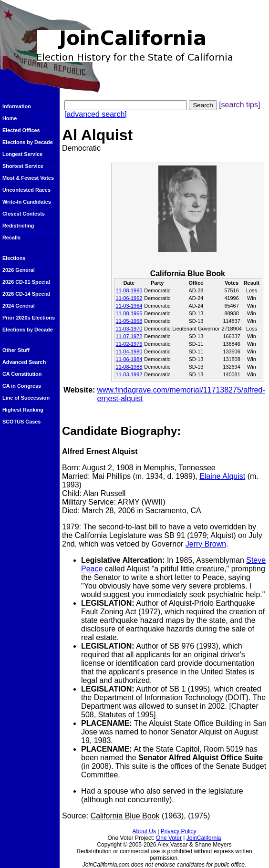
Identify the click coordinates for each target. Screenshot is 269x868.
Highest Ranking (23, 410)
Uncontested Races (26, 190)
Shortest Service (23, 166)
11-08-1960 (129, 290)
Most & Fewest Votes (28, 178)
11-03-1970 (129, 329)
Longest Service (22, 154)
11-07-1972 (129, 336)
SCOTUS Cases (21, 422)
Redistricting (18, 226)
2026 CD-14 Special (26, 294)
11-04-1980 (129, 351)
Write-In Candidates (27, 202)
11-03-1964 (129, 306)
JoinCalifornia (204, 838)
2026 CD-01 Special (26, 282)
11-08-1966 (129, 313)
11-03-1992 (129, 374)
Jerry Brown (206, 544)
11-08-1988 (129, 367)
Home (10, 118)
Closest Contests (24, 214)
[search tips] (239, 105)
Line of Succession (26, 398)
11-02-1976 (129, 344)
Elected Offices (21, 130)
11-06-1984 (129, 359)
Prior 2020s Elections (29, 318)
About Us (144, 831)
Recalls (11, 238)
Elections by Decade (28, 142)
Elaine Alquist (222, 476)
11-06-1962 (129, 298)
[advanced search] (96, 114)
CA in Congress (22, 386)
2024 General (19, 306)
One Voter (169, 838)
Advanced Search (24, 362)
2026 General (19, 270)
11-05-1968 (129, 321)
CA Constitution (22, 374)
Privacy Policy (179, 831)
